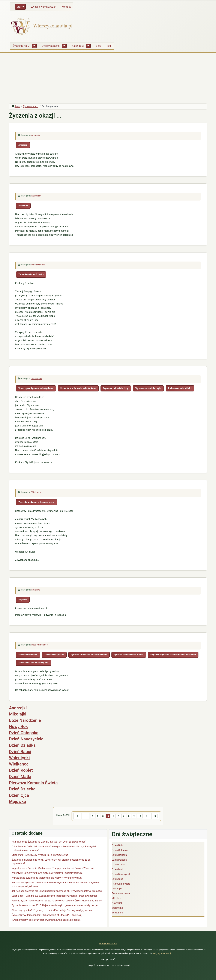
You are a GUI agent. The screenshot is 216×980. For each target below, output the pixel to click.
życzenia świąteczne (54, 655)
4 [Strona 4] (108, 816)
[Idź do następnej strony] (148, 816)
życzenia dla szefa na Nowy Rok (34, 663)
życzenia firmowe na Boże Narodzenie (89, 655)
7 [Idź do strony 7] (124, 816)
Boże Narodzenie (39, 645)
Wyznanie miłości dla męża (148, 388)
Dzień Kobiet (21, 770)
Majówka (36, 590)
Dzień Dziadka (38, 265)
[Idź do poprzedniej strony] (85, 816)
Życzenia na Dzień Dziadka (31, 274)
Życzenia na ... (21, 46)
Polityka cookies (108, 944)
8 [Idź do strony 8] (129, 816)
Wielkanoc (36, 492)
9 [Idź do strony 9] (135, 816)
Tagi (109, 46)
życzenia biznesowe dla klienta (129, 655)
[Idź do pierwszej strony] (76, 816)
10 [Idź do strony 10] (141, 816)
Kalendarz (78, 46)
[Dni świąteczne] (64, 46)
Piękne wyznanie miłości (180, 388)
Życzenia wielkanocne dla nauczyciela (36, 502)
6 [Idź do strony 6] (119, 816)
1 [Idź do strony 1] (92, 816)
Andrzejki (36, 135)
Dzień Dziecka (22, 789)
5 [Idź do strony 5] (113, 816)
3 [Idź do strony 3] (102, 816)
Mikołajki (18, 714)
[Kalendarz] (88, 46)
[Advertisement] (108, 78)
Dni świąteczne (51, 46)
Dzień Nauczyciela (26, 739)
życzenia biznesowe (28, 655)
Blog (99, 46)
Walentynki (37, 379)
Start (19, 7)
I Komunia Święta (121, 884)
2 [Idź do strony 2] (97, 816)
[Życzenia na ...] (34, 46)
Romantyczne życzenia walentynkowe (78, 388)
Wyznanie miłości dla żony (116, 388)
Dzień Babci (20, 752)
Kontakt (66, 7)
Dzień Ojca (19, 795)
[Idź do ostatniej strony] (157, 816)
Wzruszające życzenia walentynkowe (36, 388)
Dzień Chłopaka (24, 733)
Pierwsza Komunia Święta (33, 783)
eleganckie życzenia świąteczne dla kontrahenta (173, 655)
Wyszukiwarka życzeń (44, 7)
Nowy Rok (36, 196)
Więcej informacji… (163, 953)
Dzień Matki (20, 777)
